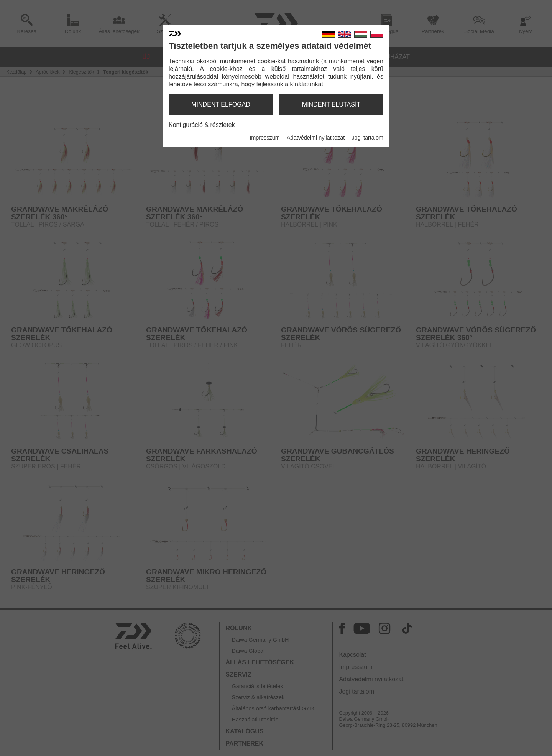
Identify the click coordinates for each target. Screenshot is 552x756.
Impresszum (264, 138)
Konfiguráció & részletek (202, 125)
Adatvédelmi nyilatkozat (316, 138)
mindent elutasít (331, 104)
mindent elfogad (221, 104)
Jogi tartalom (368, 138)
